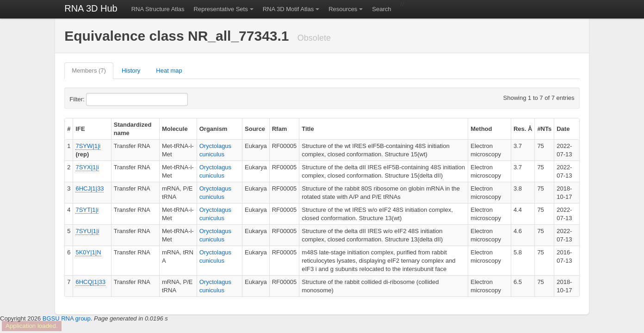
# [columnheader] (69, 129)
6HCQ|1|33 (90, 282)
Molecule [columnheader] (175, 129)
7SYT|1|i (87, 210)
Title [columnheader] (308, 129)
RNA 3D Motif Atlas (288, 9)
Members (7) (89, 71)
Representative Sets (221, 9)
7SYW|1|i (88, 146)
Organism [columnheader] (214, 129)
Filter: (99, 99)
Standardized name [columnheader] (133, 129)
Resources (343, 9)
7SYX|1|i (87, 167)
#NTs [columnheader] (544, 129)
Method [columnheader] (481, 129)
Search (381, 9)
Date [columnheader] (563, 129)
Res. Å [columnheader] (523, 129)
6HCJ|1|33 (90, 188)
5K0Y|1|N (88, 252)
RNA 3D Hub (91, 8)
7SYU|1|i (87, 231)
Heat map (169, 71)
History (131, 71)
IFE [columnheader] (80, 129)
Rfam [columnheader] (280, 129)
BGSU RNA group (67, 318)
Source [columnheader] (255, 129)
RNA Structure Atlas (158, 9)
